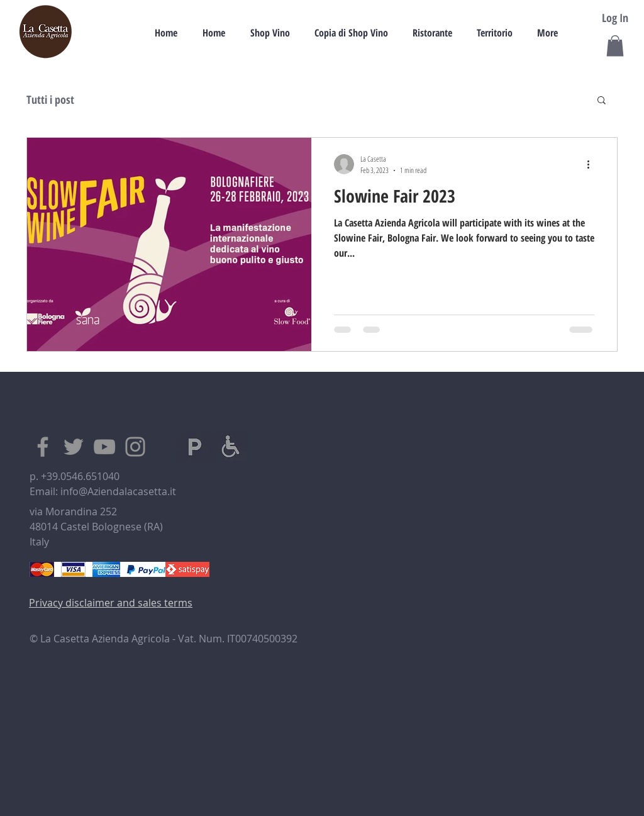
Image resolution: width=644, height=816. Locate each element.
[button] (615, 46)
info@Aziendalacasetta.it (118, 491)
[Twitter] (74, 447)
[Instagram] (135, 447)
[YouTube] (104, 447)
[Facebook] (43, 447)
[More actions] (592, 164)
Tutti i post (50, 99)
